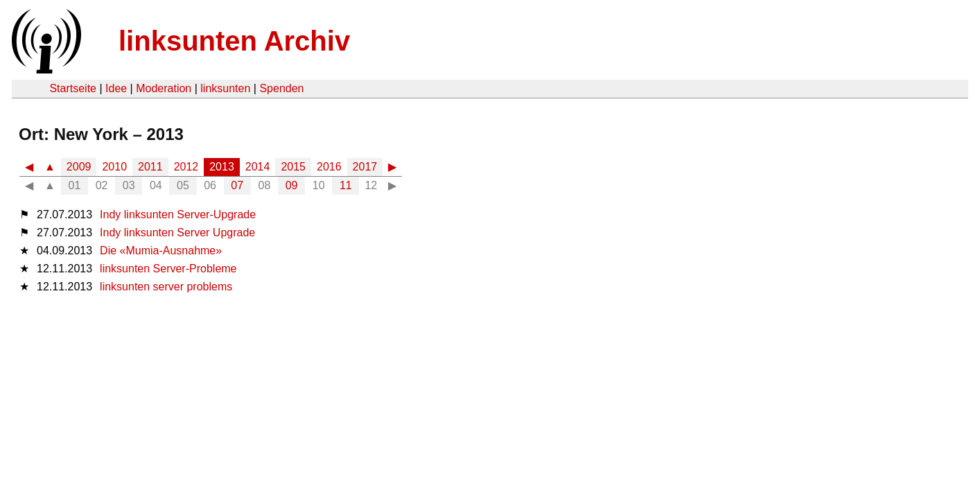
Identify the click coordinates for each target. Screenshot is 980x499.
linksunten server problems (166, 287)
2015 (293, 167)
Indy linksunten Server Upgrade (177, 233)
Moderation (164, 88)
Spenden (281, 88)
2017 (365, 167)
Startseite (73, 88)
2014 (258, 167)
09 (292, 185)
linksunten (225, 88)
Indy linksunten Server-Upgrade (178, 215)
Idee (116, 88)
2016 (329, 167)
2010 (114, 167)
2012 (186, 167)
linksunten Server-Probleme (168, 269)
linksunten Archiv (234, 41)
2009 (79, 167)
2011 (150, 167)
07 (237, 185)
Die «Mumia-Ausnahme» (161, 251)
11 (346, 185)
